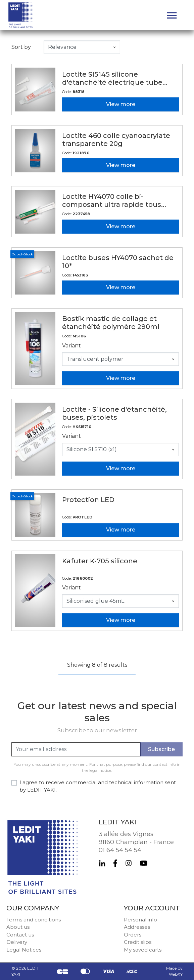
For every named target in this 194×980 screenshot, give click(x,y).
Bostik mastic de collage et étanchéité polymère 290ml (111, 323)
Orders (133, 935)
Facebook (115, 863)
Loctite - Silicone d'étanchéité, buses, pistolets (114, 413)
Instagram (129, 863)
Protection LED (88, 500)
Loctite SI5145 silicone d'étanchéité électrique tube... (115, 78)
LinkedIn (102, 863)
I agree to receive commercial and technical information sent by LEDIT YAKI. (98, 786)
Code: (67, 92)
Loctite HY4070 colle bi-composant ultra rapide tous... (114, 200)
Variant (71, 346)
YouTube (144, 863)
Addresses (137, 927)
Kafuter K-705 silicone (100, 561)
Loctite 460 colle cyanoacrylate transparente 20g (116, 140)
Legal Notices (24, 950)
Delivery (17, 942)
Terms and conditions (34, 920)
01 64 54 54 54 (120, 850)
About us (18, 927)
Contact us (20, 935)
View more (121, 104)
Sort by (21, 47)
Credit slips (138, 942)
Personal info (140, 920)
